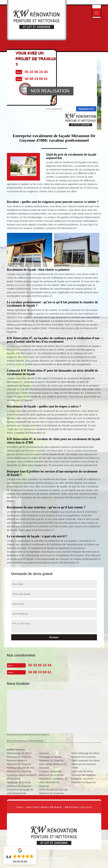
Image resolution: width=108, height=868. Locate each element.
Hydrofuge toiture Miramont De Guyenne (22, 777)
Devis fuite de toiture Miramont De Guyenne (84, 773)
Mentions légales (78, 807)
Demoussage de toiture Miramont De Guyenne (19, 755)
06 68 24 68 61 (40, 672)
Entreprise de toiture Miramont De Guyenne (84, 781)
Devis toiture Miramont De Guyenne (53, 766)
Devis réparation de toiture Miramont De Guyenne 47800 (86, 764)
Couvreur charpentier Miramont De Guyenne (51, 773)
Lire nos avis (20, 861)
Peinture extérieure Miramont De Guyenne (19, 762)
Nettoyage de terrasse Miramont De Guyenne (19, 784)
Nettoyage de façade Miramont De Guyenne (51, 759)
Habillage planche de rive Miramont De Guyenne (20, 770)
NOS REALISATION (50, 91)
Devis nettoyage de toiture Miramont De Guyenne (85, 755)
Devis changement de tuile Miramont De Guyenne (53, 791)
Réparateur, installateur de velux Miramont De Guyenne (53, 782)
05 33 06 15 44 (40, 665)
